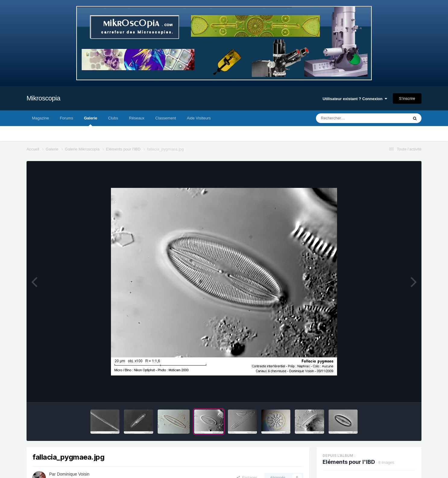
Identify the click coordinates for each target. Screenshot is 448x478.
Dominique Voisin (73, 474)
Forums (66, 118)
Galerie (90, 121)
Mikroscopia (43, 98)
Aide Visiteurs (199, 118)
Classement (166, 118)
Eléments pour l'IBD (349, 462)
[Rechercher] (346, 118)
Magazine (40, 118)
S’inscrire (407, 98)
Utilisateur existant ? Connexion (355, 99)
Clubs (113, 118)
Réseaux (137, 118)
